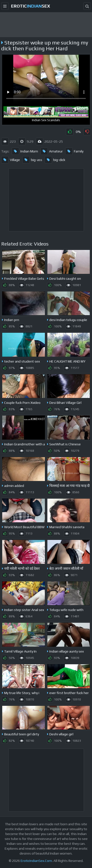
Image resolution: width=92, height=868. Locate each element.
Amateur (52, 151)
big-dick (55, 160)
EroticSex (31, 6)
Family (74, 151)
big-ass (32, 160)
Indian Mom (25, 151)
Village (11, 160)
